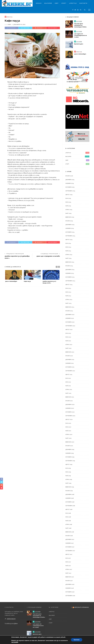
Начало (39, 3)
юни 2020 (68, 427)
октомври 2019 (70, 457)
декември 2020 (70, 404)
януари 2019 (69, 491)
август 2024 (69, 240)
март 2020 (68, 438)
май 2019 (68, 476)
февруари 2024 (70, 262)
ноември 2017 (69, 543)
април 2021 (69, 390)
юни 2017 (68, 562)
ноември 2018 (70, 498)
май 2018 (68, 521)
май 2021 (68, 386)
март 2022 (68, 348)
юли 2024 (68, 243)
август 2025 (69, 195)
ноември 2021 (70, 363)
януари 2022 (69, 356)
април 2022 (69, 345)
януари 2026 (69, 176)
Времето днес (79, 44)
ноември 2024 (70, 228)
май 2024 (68, 251)
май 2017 (68, 566)
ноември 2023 (70, 273)
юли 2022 (68, 333)
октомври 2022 (70, 322)
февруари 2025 (70, 217)
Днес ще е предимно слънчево (48, 256)
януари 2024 (69, 266)
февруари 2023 (70, 307)
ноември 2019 (69, 453)
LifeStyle (73, 3)
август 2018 (69, 509)
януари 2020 (69, 446)
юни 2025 (68, 202)
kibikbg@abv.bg (11, 619)
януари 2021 (69, 401)
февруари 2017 (70, 577)
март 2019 (68, 483)
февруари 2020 (70, 442)
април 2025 (69, 210)
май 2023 (68, 296)
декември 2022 (70, 315)
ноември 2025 (70, 183)
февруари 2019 (70, 487)
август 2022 (69, 330)
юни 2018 (68, 517)
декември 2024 (70, 225)
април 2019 (69, 479)
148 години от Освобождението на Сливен (80, 35)
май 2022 (68, 341)
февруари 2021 (70, 397)
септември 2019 (70, 461)
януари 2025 (69, 221)
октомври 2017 (70, 547)
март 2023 (68, 303)
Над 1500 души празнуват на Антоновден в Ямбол (80, 25)
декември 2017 (70, 539)
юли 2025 (68, 198)
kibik (9, 24)
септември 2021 (70, 371)
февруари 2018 (70, 532)
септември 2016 (70, 596)
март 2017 (68, 573)
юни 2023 (68, 292)
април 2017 (69, 569)
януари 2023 (69, 311)
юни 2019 (68, 472)
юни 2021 (68, 382)
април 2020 (69, 434)
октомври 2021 (70, 367)
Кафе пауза (27, 281)
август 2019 (69, 464)
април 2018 (69, 524)
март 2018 (68, 528)
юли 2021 (68, 378)
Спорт (64, 3)
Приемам (77, 640)
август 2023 (69, 285)
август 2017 (69, 554)
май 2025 (68, 206)
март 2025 (68, 213)
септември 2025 (70, 191)
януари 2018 (69, 536)
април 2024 (69, 255)
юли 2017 (68, 558)
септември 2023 (70, 281)
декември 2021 (70, 360)
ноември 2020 (70, 408)
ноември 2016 (70, 588)
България (48, 3)
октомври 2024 (70, 232)
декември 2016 (70, 584)
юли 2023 (68, 288)
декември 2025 (70, 180)
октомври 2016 (70, 592)
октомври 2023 (70, 277)
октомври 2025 (70, 187)
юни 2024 (68, 247)
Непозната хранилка (82, 607)
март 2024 (68, 258)
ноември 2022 (70, 318)
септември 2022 (70, 326)
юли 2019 (68, 468)
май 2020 (68, 431)
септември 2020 (70, 416)
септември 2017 (70, 551)
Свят (57, 3)
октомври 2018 (70, 502)
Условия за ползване (11, 624)
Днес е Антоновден (11, 281)
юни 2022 (68, 337)
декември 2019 (70, 449)
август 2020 (69, 419)
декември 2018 (70, 494)
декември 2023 (70, 270)
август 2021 (69, 375)
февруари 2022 (70, 352)
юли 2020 (68, 423)
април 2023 (69, 300)
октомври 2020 (70, 412)
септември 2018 (70, 506)
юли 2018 (68, 513)
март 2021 (68, 393)
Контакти (83, 3)
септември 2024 (70, 236)
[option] (14, 276)
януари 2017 (69, 581)
